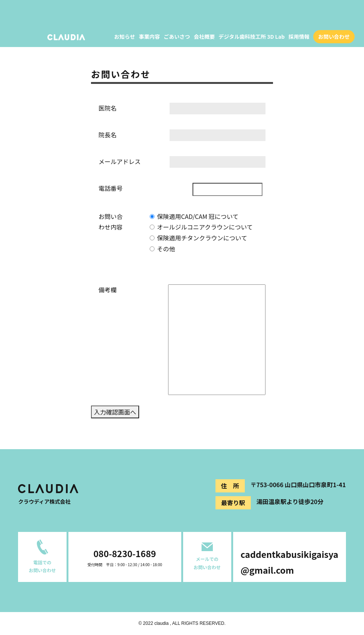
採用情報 (299, 36)
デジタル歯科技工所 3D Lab (252, 36)
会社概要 (204, 36)
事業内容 (149, 36)
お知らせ (125, 36)
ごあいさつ (177, 36)
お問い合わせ (334, 36)
